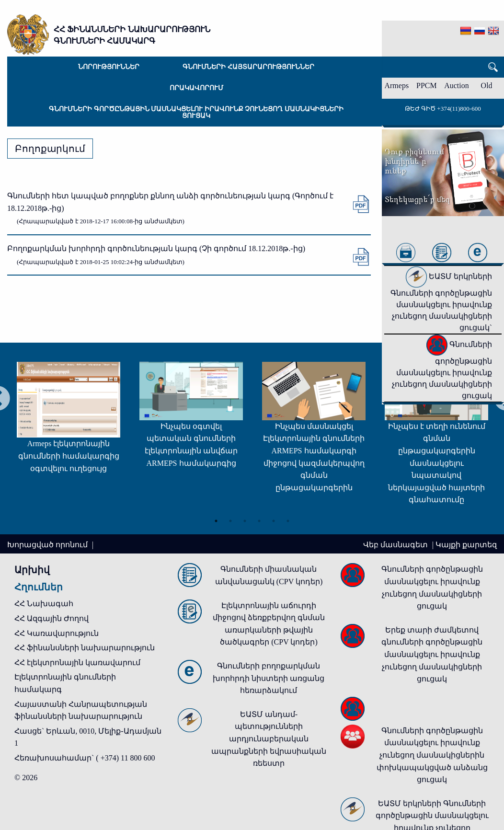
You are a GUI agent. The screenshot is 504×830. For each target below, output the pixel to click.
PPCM (427, 86)
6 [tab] (288, 521)
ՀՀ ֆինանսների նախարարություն (85, 648)
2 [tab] (230, 521)
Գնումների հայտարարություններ (248, 67)
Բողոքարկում (50, 149)
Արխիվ (32, 570)
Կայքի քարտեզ (466, 545)
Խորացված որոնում (48, 545)
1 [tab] (216, 521)
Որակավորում (196, 88)
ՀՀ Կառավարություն (57, 633)
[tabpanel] (69, 422)
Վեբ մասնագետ (396, 545)
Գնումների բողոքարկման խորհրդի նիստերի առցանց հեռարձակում (269, 678)
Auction (457, 86)
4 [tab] (259, 521)
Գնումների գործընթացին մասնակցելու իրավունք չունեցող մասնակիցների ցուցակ (196, 112)
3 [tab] (245, 521)
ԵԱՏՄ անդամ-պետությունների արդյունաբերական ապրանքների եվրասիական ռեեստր (269, 739)
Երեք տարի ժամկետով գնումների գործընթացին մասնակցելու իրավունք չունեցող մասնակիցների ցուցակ (432, 654)
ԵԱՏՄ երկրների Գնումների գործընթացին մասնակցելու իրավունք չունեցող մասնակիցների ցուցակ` (441, 302)
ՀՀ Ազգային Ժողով (52, 618)
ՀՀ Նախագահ (44, 604)
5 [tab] (274, 521)
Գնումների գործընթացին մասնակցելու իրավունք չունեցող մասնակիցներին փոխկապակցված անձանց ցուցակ (432, 755)
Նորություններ (109, 67)
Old (487, 86)
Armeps (396, 86)
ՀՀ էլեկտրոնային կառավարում (77, 663)
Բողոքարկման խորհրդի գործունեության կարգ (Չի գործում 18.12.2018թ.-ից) (156, 248)
